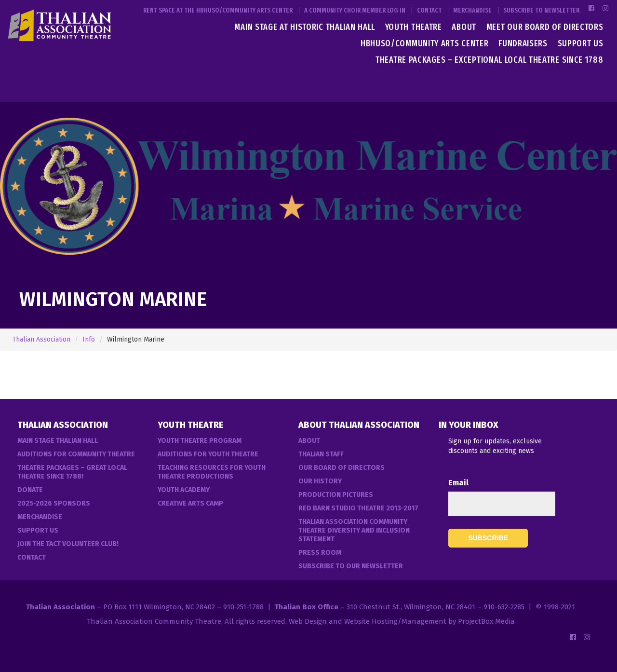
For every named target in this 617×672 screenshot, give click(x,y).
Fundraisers (523, 43)
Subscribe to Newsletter (541, 11)
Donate (30, 490)
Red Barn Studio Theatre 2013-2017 (358, 508)
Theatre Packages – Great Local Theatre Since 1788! (72, 472)
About (464, 27)
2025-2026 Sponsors (54, 503)
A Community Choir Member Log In (355, 11)
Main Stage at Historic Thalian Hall (305, 27)
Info (89, 339)
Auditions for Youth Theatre (208, 454)
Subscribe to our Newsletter (351, 566)
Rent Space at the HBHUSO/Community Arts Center (218, 11)
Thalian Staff (321, 454)
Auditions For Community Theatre (76, 454)
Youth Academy (184, 490)
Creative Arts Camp (190, 503)
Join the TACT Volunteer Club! (68, 544)
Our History (320, 481)
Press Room (320, 553)
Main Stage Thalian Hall (58, 441)
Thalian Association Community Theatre (154, 621)
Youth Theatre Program (200, 441)
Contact (429, 11)
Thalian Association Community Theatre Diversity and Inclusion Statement (354, 530)
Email (458, 483)
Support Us (581, 43)
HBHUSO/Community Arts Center (425, 43)
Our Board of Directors (342, 468)
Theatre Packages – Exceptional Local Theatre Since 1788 (490, 60)
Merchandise (472, 11)
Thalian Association (41, 339)
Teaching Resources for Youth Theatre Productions (212, 472)
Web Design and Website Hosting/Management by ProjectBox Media (402, 621)
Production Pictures (336, 495)
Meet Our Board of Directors (545, 27)
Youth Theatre (414, 27)
